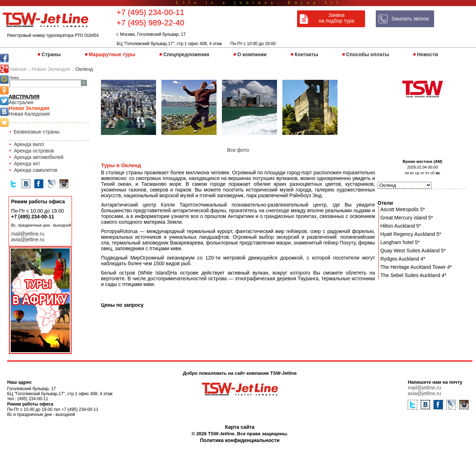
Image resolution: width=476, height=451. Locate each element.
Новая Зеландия (29, 108)
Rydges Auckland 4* (403, 259)
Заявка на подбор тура (337, 18)
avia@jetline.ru (28, 239)
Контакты (306, 54)
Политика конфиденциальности (240, 440)
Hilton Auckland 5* (401, 226)
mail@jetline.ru (28, 234)
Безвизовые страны (37, 132)
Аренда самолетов (36, 170)
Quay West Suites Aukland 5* (413, 251)
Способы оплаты (368, 54)
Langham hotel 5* (400, 242)
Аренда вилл (29, 144)
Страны (51, 54)
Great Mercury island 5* (407, 218)
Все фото (238, 150)
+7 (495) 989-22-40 (150, 23)
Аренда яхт (27, 164)
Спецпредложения (186, 54)
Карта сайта (240, 427)
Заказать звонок (410, 19)
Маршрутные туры (112, 54)
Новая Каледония (29, 114)
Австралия (21, 102)
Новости (428, 54)
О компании (252, 54)
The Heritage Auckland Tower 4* (416, 267)
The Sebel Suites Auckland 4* (413, 275)
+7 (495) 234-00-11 (150, 12)
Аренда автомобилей (39, 157)
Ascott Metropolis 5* (403, 209)
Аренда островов (34, 151)
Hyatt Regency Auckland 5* (411, 234)
